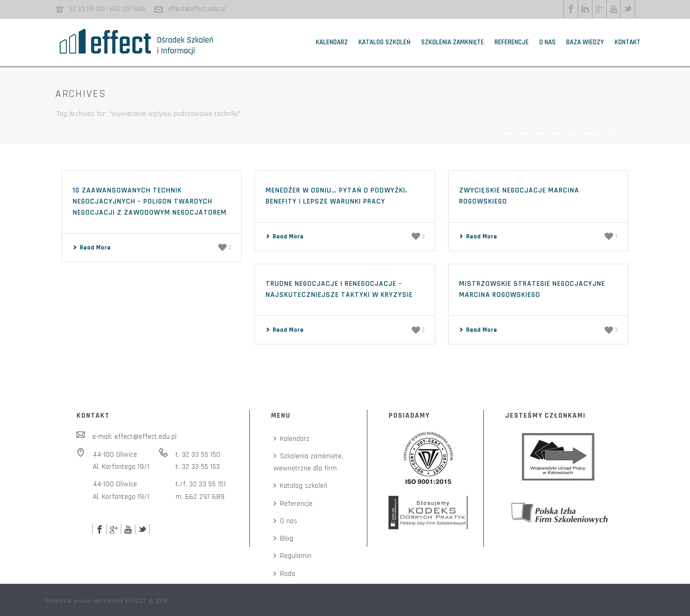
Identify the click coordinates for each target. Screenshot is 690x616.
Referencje (512, 42)
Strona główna (469, 133)
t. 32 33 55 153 (198, 467)
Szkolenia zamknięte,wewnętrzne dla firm (308, 462)
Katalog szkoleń (385, 42)
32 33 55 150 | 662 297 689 (107, 9)
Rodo (284, 574)
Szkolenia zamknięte (453, 42)
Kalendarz (332, 42)
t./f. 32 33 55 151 (201, 484)
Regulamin (293, 556)
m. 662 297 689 (200, 497)
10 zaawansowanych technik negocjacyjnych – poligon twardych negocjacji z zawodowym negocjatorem (150, 201)
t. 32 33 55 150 (198, 455)
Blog (283, 538)
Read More (92, 248)
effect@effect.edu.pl (197, 9)
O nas (547, 42)
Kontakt (628, 42)
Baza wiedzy (585, 42)
